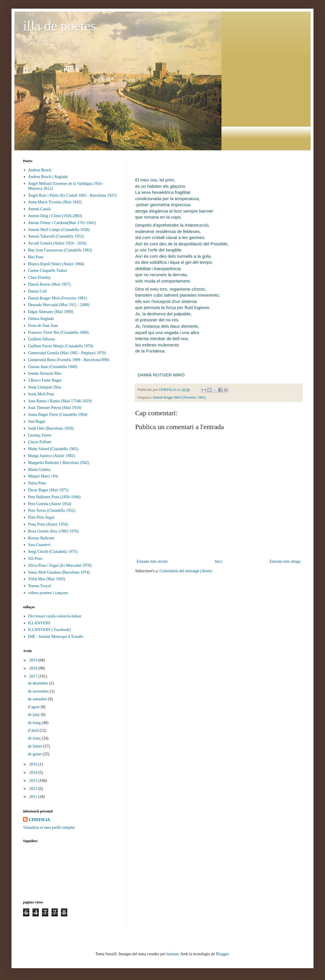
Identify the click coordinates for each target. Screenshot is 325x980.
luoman (172, 954)
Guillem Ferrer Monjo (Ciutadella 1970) (61, 346)
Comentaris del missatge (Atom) (186, 571)
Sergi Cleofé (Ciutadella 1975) (53, 552)
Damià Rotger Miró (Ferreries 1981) (179, 397)
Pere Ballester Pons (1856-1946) (54, 497)
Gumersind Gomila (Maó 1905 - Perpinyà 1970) (67, 353)
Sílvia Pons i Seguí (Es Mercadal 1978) (60, 565)
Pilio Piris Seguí (41, 517)
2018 (34, 668)
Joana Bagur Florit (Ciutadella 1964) (58, 415)
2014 (34, 773)
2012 (34, 789)
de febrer (36, 746)
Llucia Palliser (40, 442)
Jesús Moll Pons (41, 394)
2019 (34, 660)
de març (35, 738)
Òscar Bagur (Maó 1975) (48, 490)
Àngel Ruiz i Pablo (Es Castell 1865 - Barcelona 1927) (72, 195)
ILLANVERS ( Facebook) (50, 630)
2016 (34, 764)
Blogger (222, 954)
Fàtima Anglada (41, 319)
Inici (219, 561)
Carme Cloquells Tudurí (48, 271)
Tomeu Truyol (40, 586)
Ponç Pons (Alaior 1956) (48, 524)
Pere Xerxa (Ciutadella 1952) (52, 510)
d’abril (34, 730)
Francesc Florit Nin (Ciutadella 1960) (59, 332)
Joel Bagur (37, 421)
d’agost (34, 707)
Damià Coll (38, 291)
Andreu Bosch (40, 170)
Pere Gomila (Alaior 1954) (50, 504)
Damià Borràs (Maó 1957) (49, 284)
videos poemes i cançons (48, 593)
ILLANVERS (39, 623)
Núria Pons (37, 483)
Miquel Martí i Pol (43, 476)
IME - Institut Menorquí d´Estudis (56, 637)
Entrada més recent (152, 561)
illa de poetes (59, 26)
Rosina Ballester (41, 538)
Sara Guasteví (39, 545)
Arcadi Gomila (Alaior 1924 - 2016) (57, 243)
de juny (34, 715)
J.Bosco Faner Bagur (45, 380)
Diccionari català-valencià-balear (55, 616)
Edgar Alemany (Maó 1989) (51, 312)
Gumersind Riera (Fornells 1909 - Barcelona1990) (69, 360)
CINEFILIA (39, 820)
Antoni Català (39, 209)
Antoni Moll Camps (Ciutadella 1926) (59, 230)
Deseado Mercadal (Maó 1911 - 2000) (59, 305)
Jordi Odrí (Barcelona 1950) (51, 428)
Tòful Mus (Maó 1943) (47, 579)
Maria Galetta (39, 470)
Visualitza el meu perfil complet (49, 828)
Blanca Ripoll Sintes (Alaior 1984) (56, 264)
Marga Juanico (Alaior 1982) (52, 456)
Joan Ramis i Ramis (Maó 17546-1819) (60, 401)
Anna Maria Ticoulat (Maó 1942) (55, 202)
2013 (34, 781)
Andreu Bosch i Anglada (48, 177)
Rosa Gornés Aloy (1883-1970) (53, 531)
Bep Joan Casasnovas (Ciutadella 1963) (60, 250)
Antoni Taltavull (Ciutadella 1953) (56, 236)
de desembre (39, 683)
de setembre (38, 699)
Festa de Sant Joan (43, 326)
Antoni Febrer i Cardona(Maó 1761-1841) (62, 223)
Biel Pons (36, 257)
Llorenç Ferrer (40, 435)
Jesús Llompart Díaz (45, 387)
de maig (35, 723)
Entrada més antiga (285, 561)
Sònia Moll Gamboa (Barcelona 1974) (59, 572)
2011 (34, 797)
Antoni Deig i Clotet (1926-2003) (55, 216)
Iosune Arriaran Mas (45, 373)
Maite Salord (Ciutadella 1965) (53, 449)
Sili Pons (35, 559)
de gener (35, 754)
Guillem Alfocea (42, 339)
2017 (34, 676)
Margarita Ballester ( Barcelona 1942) (59, 463)
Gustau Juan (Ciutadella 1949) (53, 367)
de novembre (39, 691)
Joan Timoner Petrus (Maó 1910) (55, 408)
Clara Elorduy (40, 277)
